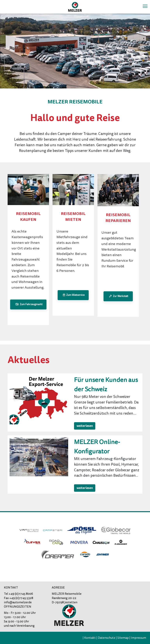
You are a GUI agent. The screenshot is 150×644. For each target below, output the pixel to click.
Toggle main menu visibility (145, 6)
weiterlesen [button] (85, 426)
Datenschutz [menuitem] (107, 638)
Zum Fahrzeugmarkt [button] (28, 304)
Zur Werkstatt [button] (118, 296)
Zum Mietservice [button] (73, 295)
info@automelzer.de (18, 602)
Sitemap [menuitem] (123, 638)
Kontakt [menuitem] (90, 638)
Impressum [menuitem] (138, 638)
